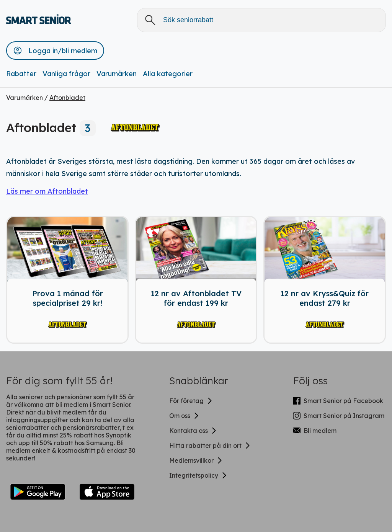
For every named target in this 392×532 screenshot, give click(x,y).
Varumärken (117, 74)
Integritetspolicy (198, 475)
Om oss (184, 416)
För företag (191, 401)
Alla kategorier (168, 74)
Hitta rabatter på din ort (210, 446)
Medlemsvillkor (196, 460)
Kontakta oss (193, 431)
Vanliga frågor (66, 74)
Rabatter (21, 74)
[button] (55, 51)
